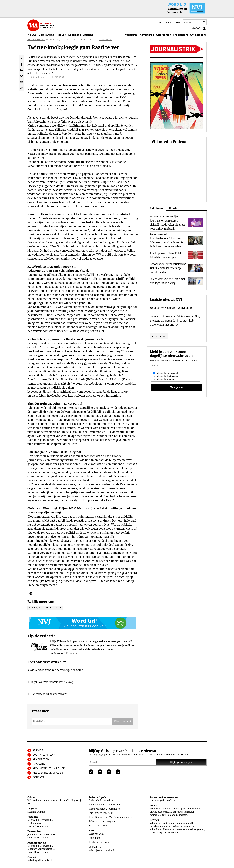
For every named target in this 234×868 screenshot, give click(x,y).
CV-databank (198, 35)
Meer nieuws (159, 336)
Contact (38, 777)
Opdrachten (164, 35)
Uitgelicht (175, 208)
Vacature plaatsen (169, 22)
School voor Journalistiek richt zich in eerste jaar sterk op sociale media (168, 268)
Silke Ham (94, 826)
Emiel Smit (94, 838)
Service (38, 750)
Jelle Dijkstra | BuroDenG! (102, 850)
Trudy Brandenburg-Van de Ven (105, 817)
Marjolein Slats (96, 805)
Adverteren (147, 35)
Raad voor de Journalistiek (45, 608)
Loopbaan (75, 35)
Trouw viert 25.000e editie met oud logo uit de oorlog (168, 281)
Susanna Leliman (36, 812)
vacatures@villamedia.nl (163, 800)
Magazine (39, 764)
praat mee (105, 39)
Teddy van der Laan (99, 842)
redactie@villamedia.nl (40, 860)
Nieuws (32, 35)
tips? (102, 797)
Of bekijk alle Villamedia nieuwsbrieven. (167, 755)
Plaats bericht (123, 721)
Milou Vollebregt (97, 809)
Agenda (88, 35)
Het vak (61, 35)
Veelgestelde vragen (48, 773)
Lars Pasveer (95, 813)
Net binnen (157, 208)
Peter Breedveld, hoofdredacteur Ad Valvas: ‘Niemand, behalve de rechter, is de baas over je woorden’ (168, 240)
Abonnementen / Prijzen (49, 768)
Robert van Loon (97, 821)
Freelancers (181, 35)
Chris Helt (94, 800)
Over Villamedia (44, 755)
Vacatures (131, 35)
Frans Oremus (36, 39)
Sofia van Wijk (96, 834)
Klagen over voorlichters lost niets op (51, 682)
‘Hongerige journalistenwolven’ (48, 694)
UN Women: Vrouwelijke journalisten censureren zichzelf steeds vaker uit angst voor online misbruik (167, 223)
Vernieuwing (46, 35)
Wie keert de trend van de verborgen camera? (56, 670)
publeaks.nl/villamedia (63, 653)
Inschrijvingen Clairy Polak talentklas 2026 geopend (166, 255)
